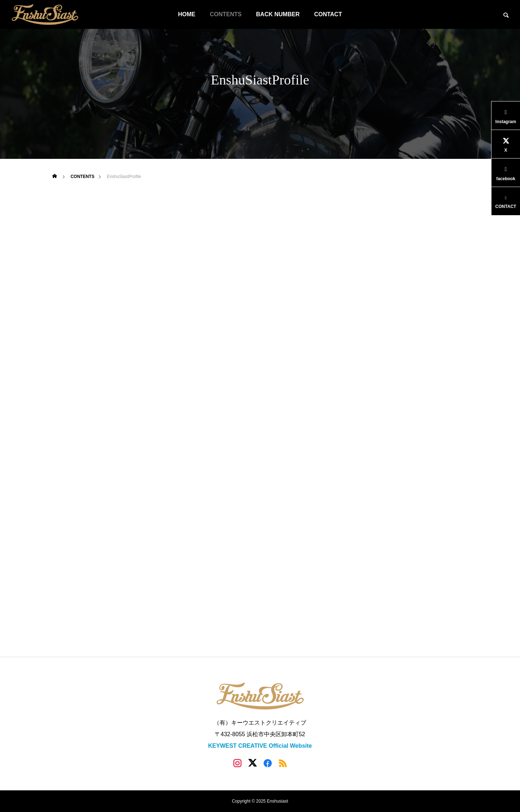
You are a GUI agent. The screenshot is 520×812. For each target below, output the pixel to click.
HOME (187, 14)
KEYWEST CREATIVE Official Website (260, 746)
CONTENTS (226, 14)
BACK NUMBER (278, 14)
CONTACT (328, 14)
